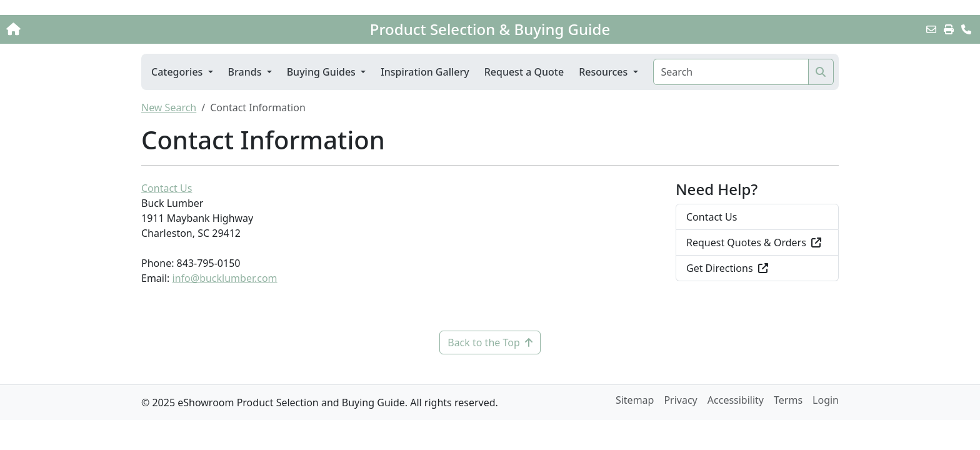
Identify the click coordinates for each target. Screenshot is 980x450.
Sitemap (635, 400)
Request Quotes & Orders (754, 242)
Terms (788, 400)
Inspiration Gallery (425, 72)
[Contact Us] (966, 29)
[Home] (102, 29)
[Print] (949, 29)
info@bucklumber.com (225, 278)
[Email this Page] (931, 29)
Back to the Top (490, 342)
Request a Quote (524, 72)
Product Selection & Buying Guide (490, 29)
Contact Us (167, 188)
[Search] (731, 72)
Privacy (680, 400)
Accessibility (736, 400)
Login (826, 400)
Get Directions (727, 268)
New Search (169, 107)
